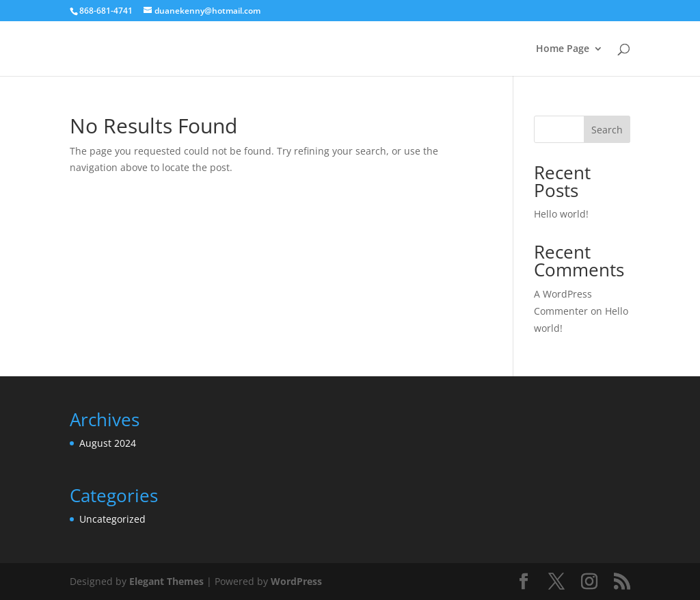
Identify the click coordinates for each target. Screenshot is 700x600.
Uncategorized (112, 519)
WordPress (296, 581)
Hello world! (561, 214)
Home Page (563, 49)
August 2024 (108, 443)
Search (607, 130)
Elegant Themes (166, 581)
